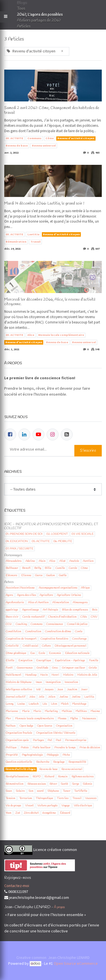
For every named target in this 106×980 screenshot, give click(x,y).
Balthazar (12, 568)
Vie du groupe (13, 806)
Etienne (26, 575)
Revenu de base (17, 146)
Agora (9, 595)
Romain (63, 777)
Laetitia (33, 234)
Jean (60, 689)
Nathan (11, 726)
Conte (79, 631)
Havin (44, 675)
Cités (84, 617)
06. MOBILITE (63, 541)
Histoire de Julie (87, 675)
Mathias (67, 711)
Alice (31, 335)
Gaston (50, 575)
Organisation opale (17, 740)
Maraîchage (79, 704)
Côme (50, 138)
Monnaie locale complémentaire (61, 335)
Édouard (65, 813)
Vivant (29, 806)
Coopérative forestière (54, 639)
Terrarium (26, 798)
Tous (21, 9)
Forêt (9, 668)
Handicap (31, 675)
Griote (93, 668)
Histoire (68, 675)
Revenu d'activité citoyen (76, 138)
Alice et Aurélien (38, 602)
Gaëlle (63, 575)
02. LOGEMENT (57, 534)
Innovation (71, 682)
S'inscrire (88, 451)
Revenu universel (44, 146)
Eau (33, 653)
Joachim (72, 689)
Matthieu (81, 711)
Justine (64, 697)
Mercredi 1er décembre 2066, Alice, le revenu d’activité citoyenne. (50, 302)
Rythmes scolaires (83, 777)
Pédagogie (53, 755)
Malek (65, 704)
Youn (8, 813)
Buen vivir (12, 617)
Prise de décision (90, 748)
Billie (48, 568)
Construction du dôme (58, 631)
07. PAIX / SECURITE (20, 549)
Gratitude (42, 668)
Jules (32, 697)
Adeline (30, 561)
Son (31, 791)
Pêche (66, 755)
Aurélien (88, 561)
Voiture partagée (47, 806)
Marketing (51, 711)
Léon (54, 704)
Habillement (13, 675)
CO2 (9, 624)
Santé (64, 784)
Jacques (49, 689)
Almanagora (80, 602)
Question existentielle (19, 762)
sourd (40, 791)
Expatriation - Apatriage (70, 660)
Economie (55, 653)
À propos (59, 907)
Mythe (74, 719)
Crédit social (30, 646)
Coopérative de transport (21, 639)
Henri (55, 675)
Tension (10, 798)
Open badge (26, 726)
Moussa (62, 719)
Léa (45, 704)
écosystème (49, 813)
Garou (39, 575)
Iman (39, 682)
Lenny (9, 704)
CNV (94, 617)
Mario (37, 711)
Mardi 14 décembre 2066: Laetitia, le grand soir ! (44, 204)
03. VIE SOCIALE (83, 534)
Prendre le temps (65, 748)
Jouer (84, 689)
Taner (67, 791)
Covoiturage (79, 639)
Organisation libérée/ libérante (56, 733)
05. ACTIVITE (14, 138)
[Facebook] (10, 434)
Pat (50, 740)
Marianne (12, 711)
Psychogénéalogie (32, 755)
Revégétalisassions (17, 777)
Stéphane (53, 791)
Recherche (43, 762)
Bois (95, 610)
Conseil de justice (77, 624)
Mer (8, 719)
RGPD (37, 777)
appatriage (12, 610)
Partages (38, 740)
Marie (26, 711)
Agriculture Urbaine (69, 595)
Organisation (64, 726)
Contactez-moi (17, 886)
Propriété (12, 755)
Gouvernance (25, 668)
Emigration (25, 660)
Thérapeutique (44, 798)
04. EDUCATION (17, 541)
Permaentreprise (76, 740)
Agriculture (46, 595)
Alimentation (61, 602)
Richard (49, 777)
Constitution (13, 631)
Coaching (21, 624)
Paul (58, 740)
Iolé (38, 689)
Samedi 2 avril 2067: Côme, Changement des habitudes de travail (52, 111)
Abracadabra (14, 561)
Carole (73, 568)
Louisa (21, 704)
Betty (38, 568)
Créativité (12, 646)
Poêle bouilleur (42, 748)
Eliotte (10, 660)
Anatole (74, 561)
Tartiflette (81, 791)
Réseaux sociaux (37, 784)
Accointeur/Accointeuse (20, 588)
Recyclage (59, 762)
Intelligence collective (19, 689)
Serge (76, 784)
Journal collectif (15, 697)
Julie (42, 697)
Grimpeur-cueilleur (73, 668)
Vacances (91, 798)
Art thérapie (50, 610)
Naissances (89, 719)
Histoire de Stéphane (19, 682)
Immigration (53, 682)
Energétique (44, 660)
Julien (52, 697)
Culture (46, 646)
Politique (11, 748)
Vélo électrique (83, 806)
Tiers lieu (63, 798)
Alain (42, 561)
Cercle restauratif (33, 617)
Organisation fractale (19, 733)
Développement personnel (70, 646)
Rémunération (16, 242)
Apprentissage (31, 610)
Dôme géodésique (16, 653)
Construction (33, 631)
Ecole (42, 653)
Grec (55, 668)
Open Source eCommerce (76, 963)
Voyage (66, 806)
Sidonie (87, 784)
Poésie (25, 748)
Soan (9, 791)
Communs (34, 138)
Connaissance (55, 624)
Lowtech (34, 704)
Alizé (62, 561)
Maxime (95, 711)
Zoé (18, 813)
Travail (35, 242)
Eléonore (11, 575)
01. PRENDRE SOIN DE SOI (24, 534)
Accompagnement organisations (58, 588)
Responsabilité (77, 762)
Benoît (26, 568)
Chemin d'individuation (62, 617)
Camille (60, 568)
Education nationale (77, 653)
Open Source (45, 726)
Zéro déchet (31, 813)
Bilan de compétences (75, 610)
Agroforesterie (15, 602)
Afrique (85, 588)
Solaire (20, 791)
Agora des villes (26, 595)
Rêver (53, 784)
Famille (94, 660)
